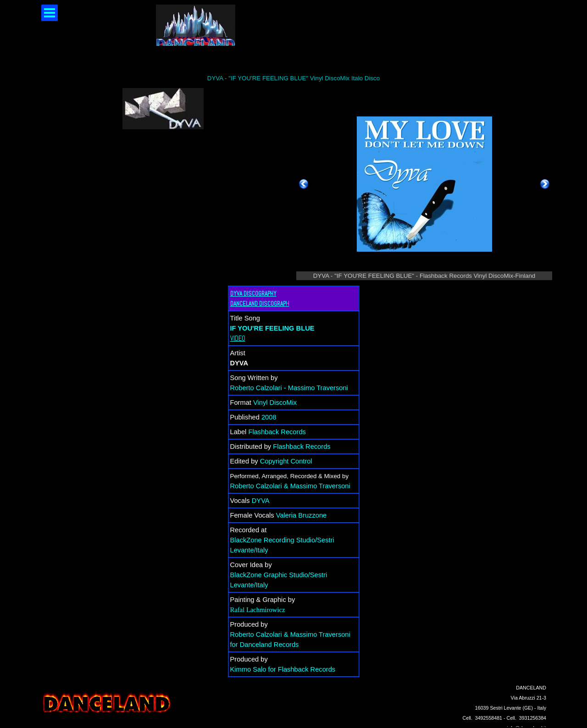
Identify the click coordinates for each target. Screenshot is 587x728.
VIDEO (238, 338)
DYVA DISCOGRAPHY (253, 294)
